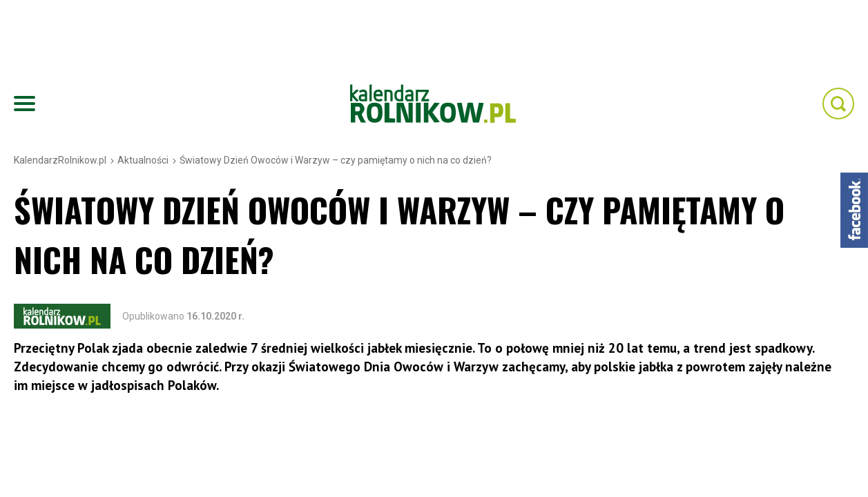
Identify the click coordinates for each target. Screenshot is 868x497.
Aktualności (143, 160)
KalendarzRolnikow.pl (60, 160)
